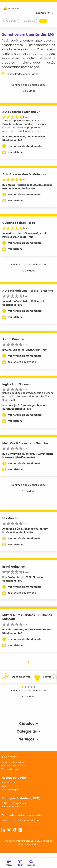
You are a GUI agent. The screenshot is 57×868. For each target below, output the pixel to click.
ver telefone (15, 152)
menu (9, 863)
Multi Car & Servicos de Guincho (25, 443)
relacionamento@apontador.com (21, 820)
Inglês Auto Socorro (16, 384)
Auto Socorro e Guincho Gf (21, 112)
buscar (31, 863)
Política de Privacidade (14, 803)
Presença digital (10, 790)
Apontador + (8, 783)
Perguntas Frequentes (14, 765)
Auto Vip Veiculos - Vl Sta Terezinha (28, 291)
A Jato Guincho (13, 339)
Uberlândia (10, 518)
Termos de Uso (10, 769)
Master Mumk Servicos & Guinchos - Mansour (28, 617)
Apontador (11, 21)
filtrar (20, 863)
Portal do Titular (10, 807)
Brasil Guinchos (14, 567)
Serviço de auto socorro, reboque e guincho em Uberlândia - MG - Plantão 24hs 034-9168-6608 (28, 396)
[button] (23, 687)
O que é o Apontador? (14, 762)
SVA (4, 786)
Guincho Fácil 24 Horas (19, 223)
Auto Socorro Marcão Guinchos (25, 174)
